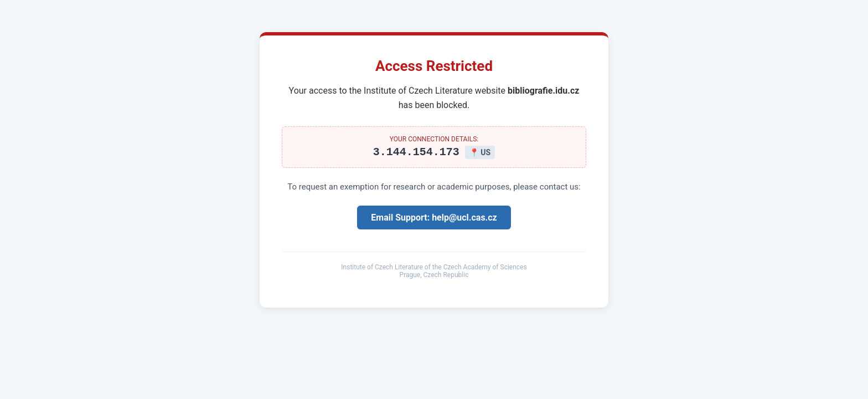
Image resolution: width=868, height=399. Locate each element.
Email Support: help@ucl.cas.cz (434, 219)
